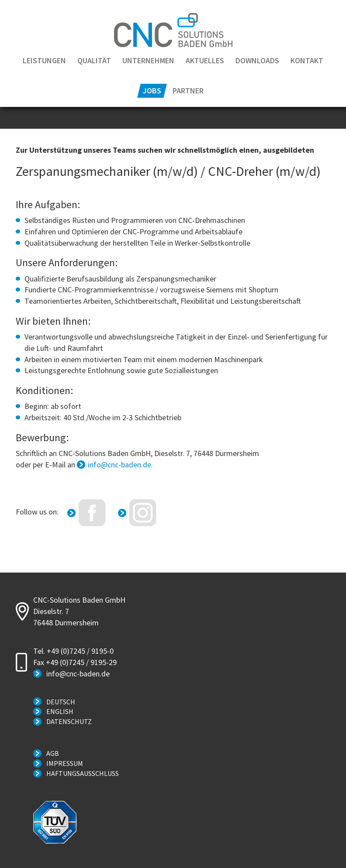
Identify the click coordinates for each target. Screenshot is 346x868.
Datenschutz (69, 721)
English (60, 711)
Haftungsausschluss (83, 773)
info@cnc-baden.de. (120, 465)
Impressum (65, 763)
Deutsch (61, 702)
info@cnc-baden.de (78, 674)
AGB (53, 753)
